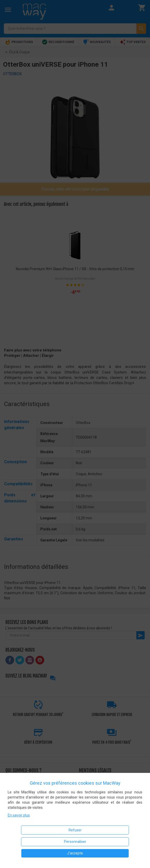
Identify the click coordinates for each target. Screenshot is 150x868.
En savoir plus (19, 815)
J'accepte (75, 853)
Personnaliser (75, 842)
